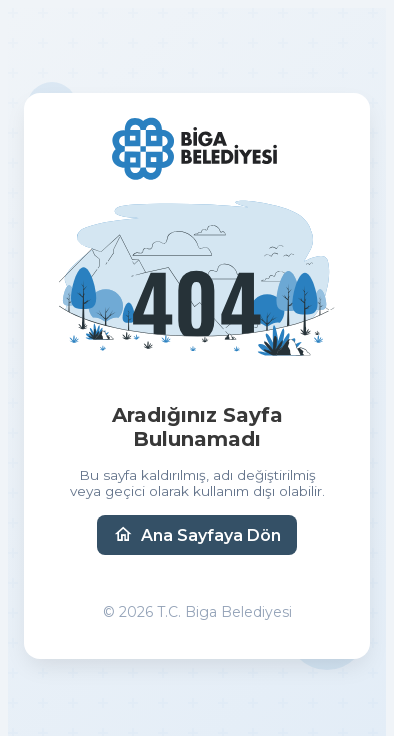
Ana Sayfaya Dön (197, 535)
